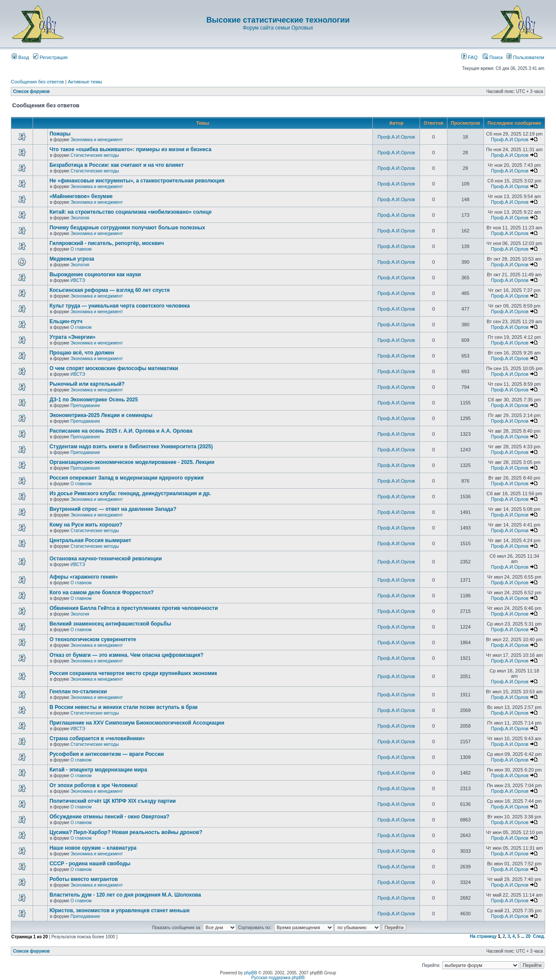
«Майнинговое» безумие (81, 196)
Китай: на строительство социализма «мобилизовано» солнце (131, 212)
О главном (81, 249)
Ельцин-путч (66, 321)
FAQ (469, 57)
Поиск (493, 57)
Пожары (60, 134)
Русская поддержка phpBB (278, 978)
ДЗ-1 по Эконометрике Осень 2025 (94, 400)
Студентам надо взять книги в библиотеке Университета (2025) (131, 447)
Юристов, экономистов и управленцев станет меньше (120, 910)
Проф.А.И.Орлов (396, 137)
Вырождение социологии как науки (95, 275)
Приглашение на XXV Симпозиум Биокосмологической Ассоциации (137, 723)
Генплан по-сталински (78, 692)
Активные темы (85, 82)
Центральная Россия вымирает (90, 540)
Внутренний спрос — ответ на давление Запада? (113, 509)
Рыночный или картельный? (87, 384)
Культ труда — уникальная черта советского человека (120, 306)
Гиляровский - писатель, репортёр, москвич (107, 243)
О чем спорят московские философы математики (114, 368)
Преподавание (85, 406)
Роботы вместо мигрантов (84, 879)
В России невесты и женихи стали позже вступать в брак (124, 707)
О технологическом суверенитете (93, 639)
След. (539, 936)
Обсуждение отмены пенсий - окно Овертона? (109, 817)
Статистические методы (94, 155)
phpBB (251, 973)
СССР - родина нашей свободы (90, 864)
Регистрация (50, 57)
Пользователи (525, 57)
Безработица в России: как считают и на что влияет (117, 165)
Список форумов (31, 91)
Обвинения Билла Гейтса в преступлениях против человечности (134, 608)
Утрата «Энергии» (73, 337)
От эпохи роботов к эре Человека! (94, 785)
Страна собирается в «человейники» (97, 738)
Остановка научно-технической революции (106, 559)
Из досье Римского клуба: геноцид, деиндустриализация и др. (130, 493)
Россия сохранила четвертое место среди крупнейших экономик (133, 673)
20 (528, 936)
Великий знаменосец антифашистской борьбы (110, 624)
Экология (80, 218)
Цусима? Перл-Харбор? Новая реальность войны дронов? (126, 832)
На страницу (483, 936)
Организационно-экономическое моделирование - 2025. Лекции (132, 462)
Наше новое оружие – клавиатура (93, 848)
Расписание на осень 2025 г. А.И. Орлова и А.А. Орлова (121, 431)
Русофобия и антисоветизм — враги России (107, 754)
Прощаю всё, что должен (82, 353)
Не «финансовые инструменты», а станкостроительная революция (137, 181)
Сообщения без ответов (37, 82)
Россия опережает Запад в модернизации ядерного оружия (127, 478)
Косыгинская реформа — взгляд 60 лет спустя (110, 290)
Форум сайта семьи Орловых (278, 28)
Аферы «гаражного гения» (84, 577)
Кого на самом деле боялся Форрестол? (102, 593)
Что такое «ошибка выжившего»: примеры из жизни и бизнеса (131, 149)
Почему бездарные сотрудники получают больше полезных (127, 228)
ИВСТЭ (78, 280)
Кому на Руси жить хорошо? (86, 525)
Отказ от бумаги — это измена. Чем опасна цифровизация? (126, 655)
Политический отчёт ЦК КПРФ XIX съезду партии (113, 801)
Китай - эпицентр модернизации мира (98, 770)
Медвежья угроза (72, 259)
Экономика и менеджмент (96, 140)
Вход (20, 57)
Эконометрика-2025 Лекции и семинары (101, 415)
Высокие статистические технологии (278, 20)
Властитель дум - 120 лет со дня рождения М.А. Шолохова (125, 895)
